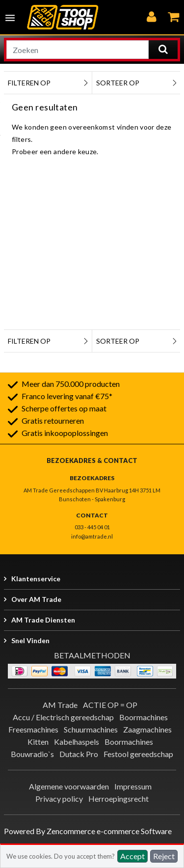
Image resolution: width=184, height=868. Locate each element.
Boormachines (144, 717)
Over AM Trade (36, 599)
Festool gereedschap (138, 754)
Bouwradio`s (32, 754)
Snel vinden (30, 640)
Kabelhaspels (77, 742)
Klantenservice (36, 579)
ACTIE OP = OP (110, 705)
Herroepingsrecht (118, 799)
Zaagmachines (147, 729)
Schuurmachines (91, 729)
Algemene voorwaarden (69, 786)
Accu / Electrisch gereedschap (63, 717)
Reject (164, 856)
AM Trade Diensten (43, 620)
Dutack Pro (79, 754)
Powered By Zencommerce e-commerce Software (88, 831)
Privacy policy (59, 799)
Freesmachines (33, 729)
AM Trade (60, 705)
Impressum (133, 786)
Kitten (38, 742)
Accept (132, 856)
